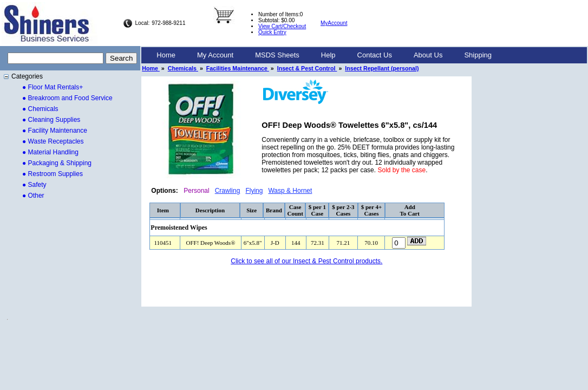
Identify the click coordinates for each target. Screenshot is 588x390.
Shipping (478, 55)
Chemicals (183, 68)
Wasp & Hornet (290, 191)
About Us (428, 55)
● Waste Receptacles (53, 141)
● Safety (34, 185)
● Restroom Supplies (53, 174)
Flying (254, 191)
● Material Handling (50, 152)
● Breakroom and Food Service (67, 98)
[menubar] (324, 55)
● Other (33, 196)
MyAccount (334, 23)
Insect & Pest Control (307, 68)
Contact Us (375, 55)
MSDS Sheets (277, 55)
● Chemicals (40, 109)
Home (166, 55)
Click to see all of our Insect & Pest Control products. (306, 261)
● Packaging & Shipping (57, 163)
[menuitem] (166, 55)
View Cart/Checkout (282, 26)
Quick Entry (272, 32)
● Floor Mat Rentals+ (53, 87)
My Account (215, 55)
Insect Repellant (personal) (382, 68)
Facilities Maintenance (238, 68)
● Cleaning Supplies (51, 120)
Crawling (228, 191)
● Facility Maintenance (55, 131)
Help (328, 55)
